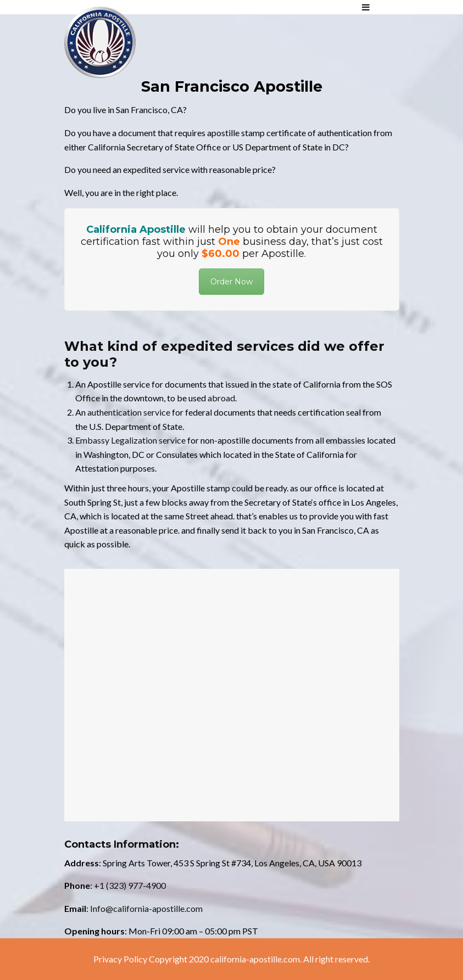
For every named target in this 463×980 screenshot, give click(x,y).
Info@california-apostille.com (146, 908)
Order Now (231, 282)
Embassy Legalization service (130, 440)
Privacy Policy (120, 959)
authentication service (129, 412)
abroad (221, 398)
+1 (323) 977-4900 (130, 885)
